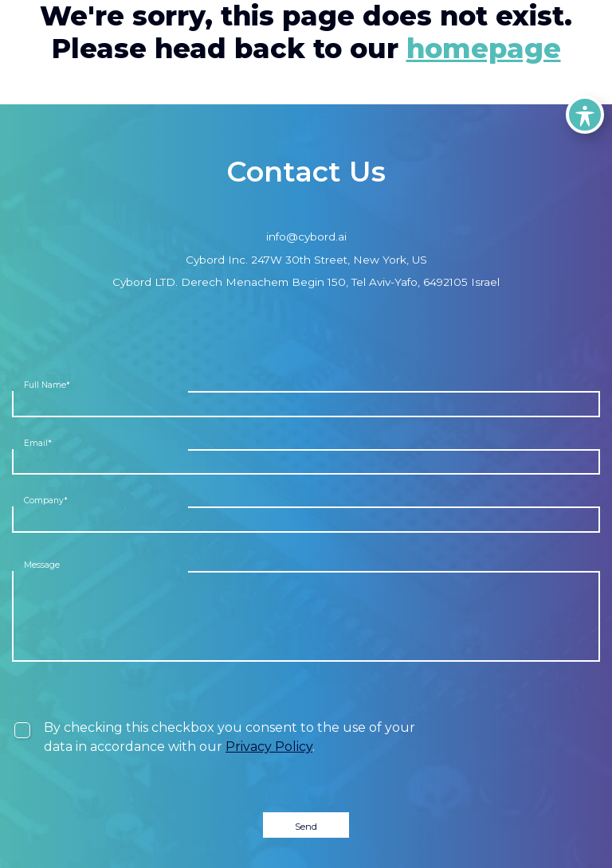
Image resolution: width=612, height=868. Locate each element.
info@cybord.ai (306, 237)
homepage (484, 49)
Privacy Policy (269, 747)
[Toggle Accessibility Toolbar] (585, 115)
